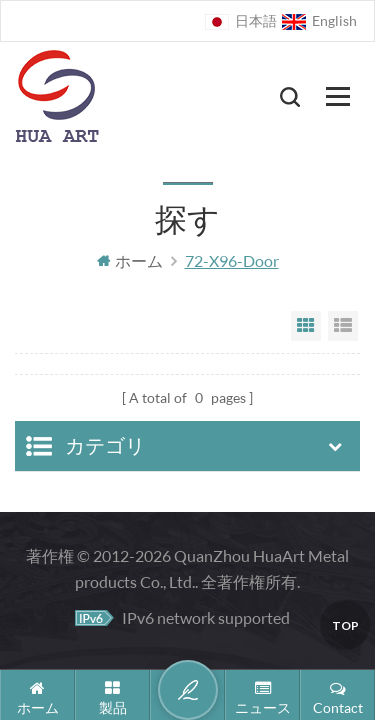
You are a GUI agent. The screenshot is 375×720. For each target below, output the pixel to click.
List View (343, 326)
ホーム (130, 260)
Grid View (306, 326)
